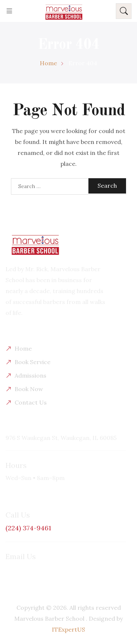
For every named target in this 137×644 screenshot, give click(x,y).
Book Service (33, 362)
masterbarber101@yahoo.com (47, 569)
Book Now (29, 389)
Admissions (31, 375)
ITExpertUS (68, 629)
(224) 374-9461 (28, 528)
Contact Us (31, 402)
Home (23, 348)
